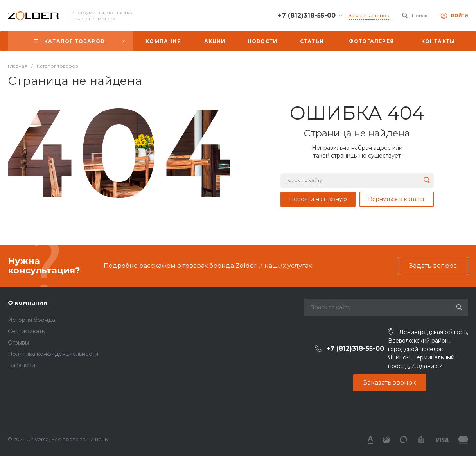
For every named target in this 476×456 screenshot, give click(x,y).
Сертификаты (27, 331)
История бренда (31, 320)
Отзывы (18, 343)
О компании (28, 303)
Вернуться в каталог (397, 199)
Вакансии (22, 365)
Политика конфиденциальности (53, 354)
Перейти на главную (318, 199)
